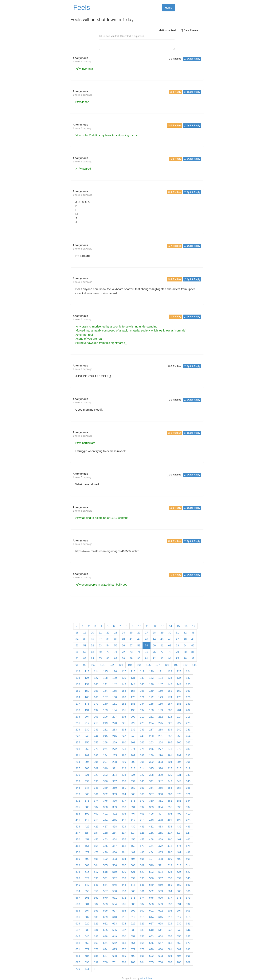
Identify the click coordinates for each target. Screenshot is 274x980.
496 (142, 859)
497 (151, 859)
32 (185, 633)
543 (96, 885)
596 (105, 911)
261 (133, 742)
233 (114, 730)
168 (114, 697)
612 (133, 917)
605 (188, 911)
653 (151, 936)
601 (151, 911)
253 (179, 736)
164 (78, 697)
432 (151, 827)
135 (170, 678)
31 (178, 633)
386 (87, 807)
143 (124, 684)
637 (124, 930)
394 (160, 807)
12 (155, 626)
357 (179, 788)
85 (100, 658)
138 (78, 684)
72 (123, 652)
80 (185, 652)
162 (179, 691)
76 (154, 652)
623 (114, 924)
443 (133, 833)
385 (78, 807)
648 (105, 936)
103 (121, 665)
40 (123, 639)
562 (151, 891)
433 (160, 827)
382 (170, 801)
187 (170, 704)
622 (105, 924)
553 (188, 885)
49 (193, 639)
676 (124, 949)
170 (133, 697)
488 (188, 852)
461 (179, 839)
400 (96, 814)
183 (133, 704)
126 (87, 678)
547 (133, 885)
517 (96, 872)
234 (124, 730)
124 (188, 671)
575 (151, 898)
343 (170, 781)
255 (78, 742)
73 (131, 652)
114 (96, 671)
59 (147, 645)
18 (77, 633)
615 (160, 917)
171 (142, 697)
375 (105, 801)
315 (151, 768)
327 (142, 775)
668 (170, 943)
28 (154, 633)
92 (154, 658)
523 (151, 872)
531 (105, 878)
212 (160, 717)
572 (124, 898)
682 (179, 949)
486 (170, 852)
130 (124, 678)
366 (142, 794)
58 (139, 645)
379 (142, 801)
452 (96, 839)
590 (170, 904)
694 (170, 956)
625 (133, 924)
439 (96, 833)
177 (78, 704)
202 (188, 710)
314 (142, 768)
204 (87, 717)
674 (105, 949)
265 (170, 742)
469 (133, 846)
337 (114, 781)
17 (194, 626)
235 (133, 730)
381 (160, 801)
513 (179, 865)
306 (188, 762)
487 (179, 852)
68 (92, 652)
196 (133, 710)
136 (179, 678)
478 (96, 852)
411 (78, 820)
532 (114, 878)
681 (170, 949)
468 (124, 846)
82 (77, 658)
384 (188, 801)
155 (114, 691)
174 (170, 697)
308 (87, 768)
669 (179, 943)
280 (188, 749)
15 (178, 626)
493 (114, 859)
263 (151, 742)
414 (105, 820)
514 (188, 865)
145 (142, 684)
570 (105, 898)
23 (116, 633)
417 (133, 820)
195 (124, 710)
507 (124, 865)
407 (160, 814)
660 (96, 943)
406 (151, 814)
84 (92, 658)
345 (188, 781)
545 (114, 885)
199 (160, 710)
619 (78, 924)
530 (96, 878)
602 (160, 911)
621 (96, 924)
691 (142, 956)
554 (78, 891)
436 (188, 827)
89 (131, 658)
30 (170, 633)
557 (105, 891)
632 (78, 930)
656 (179, 936)
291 (170, 755)
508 (133, 865)
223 (142, 723)
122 (170, 671)
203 (78, 717)
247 (124, 736)
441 (114, 833)
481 (124, 852)
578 (179, 898)
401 (105, 814)
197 (142, 710)
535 (142, 878)
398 (78, 814)
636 (114, 930)
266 (179, 742)
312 (124, 768)
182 (124, 704)
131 (133, 678)
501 (188, 859)
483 (142, 852)
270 (96, 749)
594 (87, 911)
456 (133, 839)
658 (78, 943)
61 (162, 645)
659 (87, 943)
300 (133, 762)
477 (87, 852)
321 (87, 775)
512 (170, 865)
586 (133, 904)
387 (96, 807)
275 (142, 749)
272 (114, 749)
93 (162, 658)
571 (114, 898)
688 (114, 956)
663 (124, 943)
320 (78, 775)
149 (179, 684)
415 (114, 820)
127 (96, 678)
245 (105, 736)
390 (124, 807)
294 (78, 762)
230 (87, 730)
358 (188, 788)
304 (170, 762)
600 (142, 911)
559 (124, 891)
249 (142, 736)
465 (96, 846)
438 (87, 833)
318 (179, 768)
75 (147, 652)
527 (188, 872)
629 (170, 924)
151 (78, 691)
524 (160, 872)
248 (133, 736)
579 (188, 898)
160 (160, 691)
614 (151, 917)
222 (133, 723)
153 (96, 691)
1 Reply (175, 92)
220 (114, 723)
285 (114, 755)
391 (133, 807)
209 (133, 717)
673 (96, 949)
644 (188, 930)
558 (114, 891)
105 (139, 665)
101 (102, 665)
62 (170, 645)
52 (92, 645)
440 (105, 833)
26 (139, 633)
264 (160, 742)
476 (78, 852)
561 (142, 891)
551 (170, 885)
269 (87, 749)
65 (193, 645)
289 (151, 755)
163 (188, 691)
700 (105, 962)
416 (124, 820)
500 (179, 859)
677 (133, 949)
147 (160, 684)
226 (170, 723)
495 (133, 859)
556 (96, 891)
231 (96, 730)
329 (160, 775)
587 (142, 904)
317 (170, 768)
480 (114, 852)
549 (151, 885)
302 (151, 762)
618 (188, 917)
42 (139, 639)
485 (160, 852)
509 (142, 865)
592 (188, 904)
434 (170, 827)
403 (124, 814)
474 (179, 846)
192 (96, 710)
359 (78, 794)
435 (179, 827)
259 (114, 742)
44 (154, 639)
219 (105, 723)
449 (188, 833)
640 (151, 930)
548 (142, 885)
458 (151, 839)
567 (78, 898)
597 (114, 911)
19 (85, 633)
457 (142, 839)
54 (108, 645)
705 (151, 962)
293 (188, 755)
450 (78, 839)
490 (87, 859)
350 (114, 788)
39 (116, 639)
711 (87, 969)
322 (96, 775)
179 (96, 704)
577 (170, 898)
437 (78, 833)
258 (105, 742)
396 (179, 807)
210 (142, 717)
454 (114, 839)
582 (96, 904)
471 (151, 846)
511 (160, 865)
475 (188, 846)
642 (170, 930)
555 (87, 891)
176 (188, 697)
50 (77, 645)
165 (87, 697)
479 (105, 852)
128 (105, 678)
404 (133, 814)
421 (170, 820)
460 (170, 839)
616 (170, 917)
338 (124, 781)
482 (133, 852)
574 (142, 898)
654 (160, 936)
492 (105, 859)
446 (160, 833)
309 (96, 768)
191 (87, 710)
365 (133, 794)
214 (179, 717)
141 (105, 684)
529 (87, 878)
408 (170, 814)
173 (160, 697)
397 (188, 807)
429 (124, 827)
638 (133, 930)
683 (188, 949)
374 (96, 801)
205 (96, 717)
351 (124, 788)
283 (96, 755)
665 (142, 943)
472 (160, 846)
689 (124, 956)
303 (160, 762)
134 (160, 678)
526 (179, 872)
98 (77, 665)
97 (193, 658)
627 (151, 924)
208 (124, 717)
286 (124, 755)
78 (170, 652)
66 (77, 652)
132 (142, 678)
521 (133, 872)
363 (114, 794)
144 (133, 684)
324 (114, 775)
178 (87, 704)
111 (194, 665)
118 (133, 671)
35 (85, 639)
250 (151, 736)
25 (131, 633)
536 (151, 878)
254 (188, 736)
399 (87, 814)
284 (105, 755)
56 (123, 645)
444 (142, 833)
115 (105, 671)
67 (85, 652)
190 (78, 710)
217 (87, 723)
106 (148, 665)
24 (123, 633)
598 (124, 911)
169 (124, 697)
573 (133, 898)
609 (105, 917)
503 (87, 865)
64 (185, 645)
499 (170, 859)
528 (78, 878)
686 (96, 956)
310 (105, 768)
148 (170, 684)
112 (78, 671)
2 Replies (174, 126)
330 (170, 775)
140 (96, 684)
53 (100, 645)
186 (160, 704)
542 (87, 885)
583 (105, 904)
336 (105, 781)
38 (108, 639)
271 (105, 749)
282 (87, 755)
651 (133, 936)
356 (170, 788)
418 (142, 820)
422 (179, 820)
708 (179, 962)
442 (124, 833)
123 (179, 671)
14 (170, 626)
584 (114, 904)
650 (124, 936)
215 (188, 717)
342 (160, 781)
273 (124, 749)
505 (105, 865)
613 (142, 917)
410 (188, 814)
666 (151, 943)
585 (124, 904)
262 (142, 742)
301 (142, 762)
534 (133, 878)
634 (96, 930)
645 (78, 936)
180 (105, 704)
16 (186, 626)
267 (188, 742)
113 (87, 671)
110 (185, 665)
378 (133, 801)
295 (87, 762)
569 (96, 898)
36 (92, 639)
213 (170, 717)
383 (179, 801)
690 (133, 956)
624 (124, 924)
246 (114, 736)
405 (142, 814)
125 (78, 678)
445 (151, 833)
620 (87, 924)
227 (179, 723)
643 (179, 930)
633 (87, 930)
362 (105, 794)
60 (154, 645)
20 (92, 633)
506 (114, 865)
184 (142, 704)
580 (78, 904)
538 (170, 878)
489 (78, 859)
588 (151, 904)
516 (87, 872)
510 (151, 865)
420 (160, 820)
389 (114, 807)
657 (188, 936)
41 (131, 639)
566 (188, 891)
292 (179, 755)
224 (151, 723)
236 (142, 730)
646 (87, 936)
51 (85, 645)
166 (96, 697)
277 (160, 749)
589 (160, 904)
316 (160, 768)
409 (179, 814)
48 (185, 639)
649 (114, 936)
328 (151, 775)
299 (124, 762)
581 (87, 904)
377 (124, 801)
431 (142, 827)
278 (170, 749)
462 (188, 839)
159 (151, 691)
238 (160, 730)
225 (160, 723)
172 (151, 697)
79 (178, 652)
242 (78, 736)
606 (78, 917)
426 (96, 827)
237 (151, 730)
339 (133, 781)
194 (114, 710)
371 (188, 794)
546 (124, 885)
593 (78, 911)
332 (188, 775)
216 (78, 723)
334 (87, 781)
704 (142, 962)
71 (116, 652)
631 (188, 924)
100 (93, 665)
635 (105, 930)
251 (160, 736)
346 (78, 788)
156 (124, 691)
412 (87, 820)
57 (131, 645)
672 (87, 949)
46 (170, 639)
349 (105, 788)
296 (96, 762)
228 (188, 723)
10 (140, 626)
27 (147, 633)
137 (188, 678)
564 (170, 891)
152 (87, 691)
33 (193, 633)
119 (142, 671)
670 (188, 943)
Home (168, 8)
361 (96, 794)
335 (96, 781)
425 (87, 827)
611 (124, 917)
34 (77, 639)
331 (179, 775)
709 (188, 962)
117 (124, 671)
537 (160, 878)
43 (147, 639)
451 (87, 839)
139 (87, 684)
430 (133, 827)
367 (151, 794)
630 (179, 924)
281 (78, 755)
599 (133, 911)
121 (160, 671)
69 (100, 652)
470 (142, 846)
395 (170, 807)
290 (160, 755)
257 (96, 742)
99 (85, 665)
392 (142, 807)
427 (105, 827)
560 (133, 891)
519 (114, 872)
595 (96, 911)
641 (160, 930)
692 (151, 956)
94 (170, 658)
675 (114, 949)
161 (170, 691)
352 (133, 788)
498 (160, 859)
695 (179, 956)
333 (78, 781)
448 (179, 833)
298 (114, 762)
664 (133, 943)
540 (188, 878)
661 (105, 943)
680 (160, 949)
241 (188, 730)
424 (78, 827)
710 (78, 969)
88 (123, 658)
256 (87, 742)
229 (78, 730)
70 (108, 652)
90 (139, 658)
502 (78, 865)
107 (158, 665)
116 (114, 671)
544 (105, 885)
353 (142, 788)
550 (160, 885)
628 (160, 924)
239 (170, 730)
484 (151, 852)
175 (179, 697)
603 (170, 911)
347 (87, 788)
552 (179, 885)
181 (114, 704)
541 (78, 885)
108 (167, 665)
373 (87, 801)
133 (151, 678)
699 (96, 962)
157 (133, 691)
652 (142, 936)
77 (162, 652)
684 (78, 956)
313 (133, 768)
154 (105, 691)
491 (96, 859)
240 (179, 730)
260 (124, 742)
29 (162, 633)
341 (151, 781)
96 (185, 658)
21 (100, 633)
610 (114, 917)
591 (179, 904)
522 (142, 872)
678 (142, 949)
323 (105, 775)
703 (133, 962)
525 (170, 872)
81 (193, 652)
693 (160, 956)
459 (160, 839)
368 (160, 794)
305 (179, 762)
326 (133, 775)
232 (105, 730)
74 (139, 652)
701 (114, 962)
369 (170, 794)
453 (105, 839)
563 (160, 891)
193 (105, 710)
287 (133, 755)
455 (124, 839)
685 (87, 956)
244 (96, 736)
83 (85, 658)
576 (160, 898)
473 (170, 846)
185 (151, 704)
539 (179, 878)
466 (105, 846)
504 (96, 865)
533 (124, 878)
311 (114, 768)
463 (78, 846)
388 (105, 807)
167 (105, 697)
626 (142, 924)
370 (179, 794)
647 (96, 936)
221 (124, 723)
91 (147, 658)
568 (87, 898)
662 (114, 943)
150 (188, 684)
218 (96, 723)
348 (96, 788)
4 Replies (174, 246)
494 (124, 859)
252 (170, 736)
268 (78, 749)
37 (100, 639)
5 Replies (174, 433)
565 (179, 891)
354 (151, 788)
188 (179, 704)
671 (78, 949)
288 (142, 755)
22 (108, 633)
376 (114, 801)
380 (151, 801)
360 (87, 794)
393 (151, 807)
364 (124, 794)
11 (147, 626)
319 (188, 768)
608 (96, 917)
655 (170, 936)
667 (160, 943)
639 (142, 930)
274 (133, 749)
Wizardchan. (146, 978)
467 (114, 846)
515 (78, 872)
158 (142, 691)
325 (124, 775)
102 (112, 665)
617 (179, 917)
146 (151, 684)
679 (151, 949)
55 (116, 645)
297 (105, 762)
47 (178, 639)
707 (170, 962)
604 (179, 911)
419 (151, 820)
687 (105, 956)
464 (87, 846)
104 (130, 665)
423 (188, 820)
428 (114, 827)
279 (179, 749)
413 (96, 820)
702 (124, 962)
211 (151, 717)
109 (176, 665)
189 (188, 704)
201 (179, 710)
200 (170, 710)
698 (87, 962)
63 (178, 645)
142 (114, 684)
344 (179, 781)
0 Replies (174, 59)
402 (114, 814)
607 (87, 917)
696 (188, 956)
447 (170, 833)
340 (142, 781)
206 (105, 717)
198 (151, 710)
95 (178, 658)
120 (151, 671)
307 (78, 768)
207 (114, 717)
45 (162, 639)
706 (160, 962)
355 (160, 788)
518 (105, 872)
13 (163, 626)
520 (124, 872)
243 (87, 736)
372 (78, 801)
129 (114, 678)
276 (151, 749)
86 (108, 658)
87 (116, 658)
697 (78, 962)
